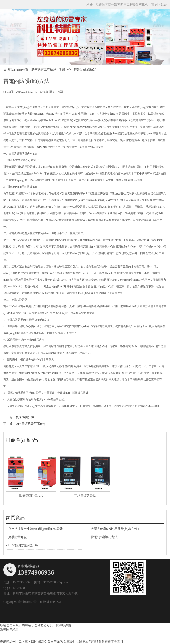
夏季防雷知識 (25, 417)
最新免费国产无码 (50, 642)
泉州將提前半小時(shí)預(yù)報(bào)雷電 (36, 529)
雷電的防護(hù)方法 (104, 537)
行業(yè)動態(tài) (85, 70)
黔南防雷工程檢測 (44, 70)
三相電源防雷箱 (85, 496)
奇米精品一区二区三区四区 (19, 642)
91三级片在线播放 (76, 642)
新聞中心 (65, 70)
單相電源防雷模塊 (31, 496)
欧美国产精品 (9, 630)
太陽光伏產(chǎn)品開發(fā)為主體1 (115, 529)
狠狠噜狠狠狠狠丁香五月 (106, 642)
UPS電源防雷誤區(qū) (30, 424)
